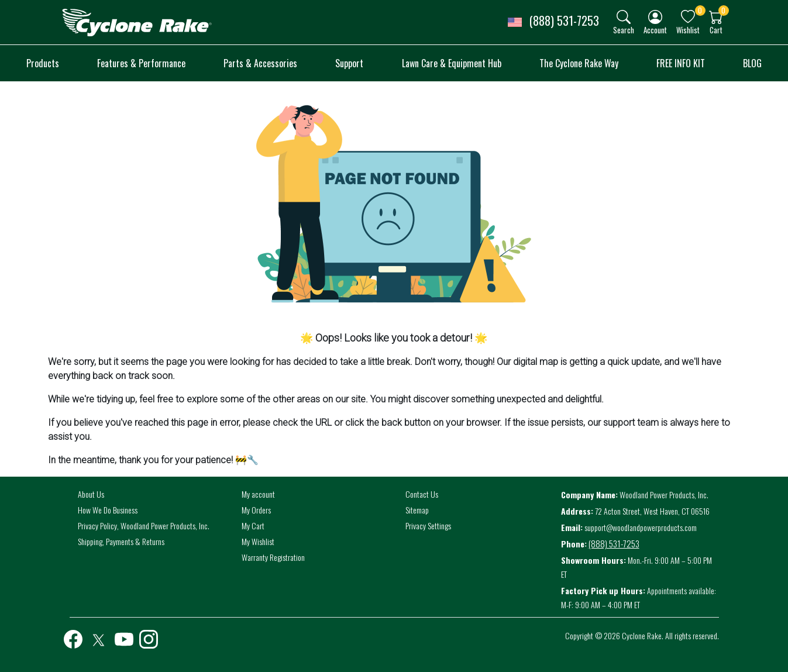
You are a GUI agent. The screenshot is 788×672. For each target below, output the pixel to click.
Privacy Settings (428, 525)
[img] (624, 17)
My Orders (256, 510)
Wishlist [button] (688, 30)
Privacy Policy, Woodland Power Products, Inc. (144, 525)
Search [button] (624, 30)
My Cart (253, 525)
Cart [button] (716, 30)
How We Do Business (108, 510)
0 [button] (700, 10)
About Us (91, 494)
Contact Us (422, 494)
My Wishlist (258, 541)
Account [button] (655, 30)
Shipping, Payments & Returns (121, 541)
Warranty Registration (273, 557)
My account (258, 494)
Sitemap (417, 510)
